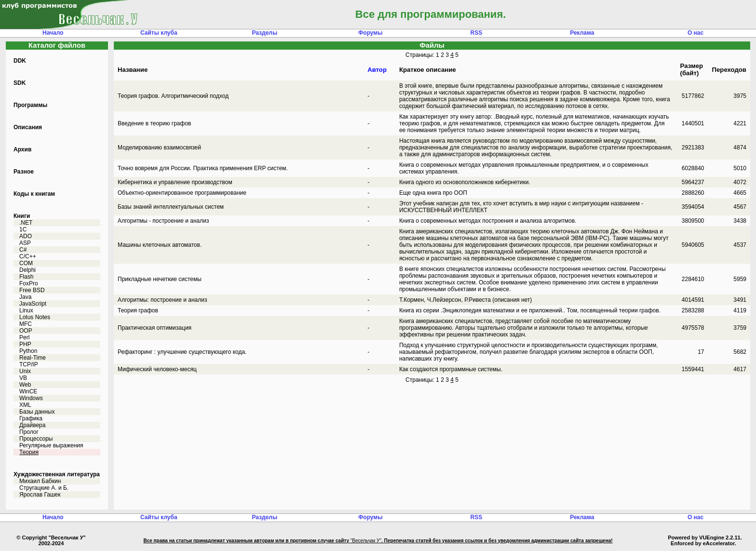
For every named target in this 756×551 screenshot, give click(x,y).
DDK (20, 61)
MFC (26, 324)
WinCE (28, 391)
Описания (28, 127)
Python (28, 351)
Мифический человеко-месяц (157, 369)
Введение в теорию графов (154, 123)
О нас (695, 33)
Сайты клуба (159, 33)
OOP (26, 331)
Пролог (29, 432)
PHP (25, 344)
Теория (29, 452)
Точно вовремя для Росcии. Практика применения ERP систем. (203, 168)
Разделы (264, 33)
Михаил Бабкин (40, 481)
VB (23, 378)
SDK (20, 83)
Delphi (27, 270)
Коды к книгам (34, 194)
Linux (26, 310)
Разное (24, 172)
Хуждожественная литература (57, 474)
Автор (377, 70)
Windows (31, 398)
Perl (24, 337)
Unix (25, 371)
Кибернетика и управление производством (175, 182)
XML (25, 405)
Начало (53, 33)
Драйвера (32, 425)
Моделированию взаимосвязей (159, 148)
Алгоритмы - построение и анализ (163, 221)
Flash (26, 277)
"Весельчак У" (366, 541)
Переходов (729, 70)
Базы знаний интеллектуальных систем (171, 207)
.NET (26, 223)
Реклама (582, 33)
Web (25, 385)
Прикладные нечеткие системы (160, 279)
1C (23, 229)
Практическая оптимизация (155, 328)
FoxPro (29, 283)
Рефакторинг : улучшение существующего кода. (182, 352)
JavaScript (33, 304)
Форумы (370, 33)
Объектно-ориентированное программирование (182, 193)
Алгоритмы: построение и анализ (162, 300)
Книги (22, 216)
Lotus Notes (35, 317)
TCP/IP (29, 364)
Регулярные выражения (51, 445)
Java (25, 297)
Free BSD (32, 290)
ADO (26, 236)
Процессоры (36, 439)
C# (23, 250)
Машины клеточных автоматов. (160, 245)
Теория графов (138, 310)
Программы (30, 105)
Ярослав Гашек (40, 495)
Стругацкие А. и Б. (44, 488)
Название (133, 70)
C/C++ (28, 256)
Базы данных (37, 412)
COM (26, 263)
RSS (476, 33)
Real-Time (33, 358)
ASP (25, 243)
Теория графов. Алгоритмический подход (173, 96)
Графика (31, 418)
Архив (22, 149)
